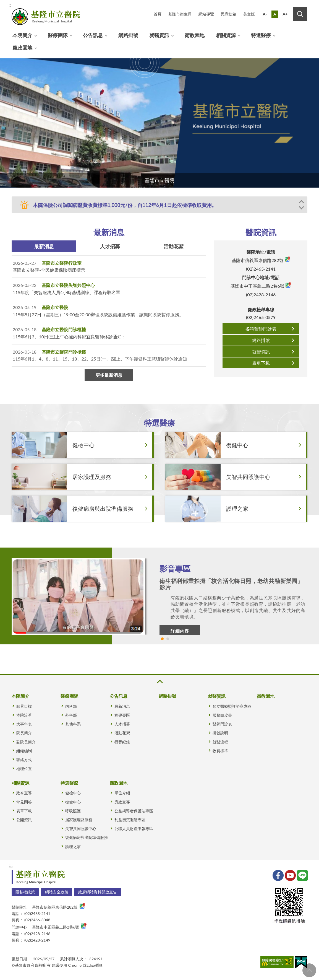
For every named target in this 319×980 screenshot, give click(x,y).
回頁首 (309, 970)
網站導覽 (206, 14)
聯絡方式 (24, 760)
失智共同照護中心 (81, 829)
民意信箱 (229, 14)
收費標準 (220, 751)
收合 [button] (159, 682)
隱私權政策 (25, 892)
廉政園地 (22, 48)
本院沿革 (24, 715)
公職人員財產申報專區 (134, 829)
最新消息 (44, 246)
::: (9, 5)
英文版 (249, 14)
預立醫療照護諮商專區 (232, 706)
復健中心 (73, 802)
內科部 (71, 706)
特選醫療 (261, 35)
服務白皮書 (222, 715)
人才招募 (110, 246)
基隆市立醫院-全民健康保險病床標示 (49, 270)
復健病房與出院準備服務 (87, 837)
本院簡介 (22, 35)
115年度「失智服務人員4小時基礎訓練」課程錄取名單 (66, 292)
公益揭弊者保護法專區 (134, 811)
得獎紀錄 (122, 742)
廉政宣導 (122, 802)
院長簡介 (24, 733)
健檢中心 (73, 793)
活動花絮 (174, 246)
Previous (302, 203)
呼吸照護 (73, 811)
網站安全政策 (57, 892)
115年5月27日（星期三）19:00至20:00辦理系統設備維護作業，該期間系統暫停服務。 (98, 314)
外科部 (71, 715)
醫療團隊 (58, 35)
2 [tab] (168, 639)
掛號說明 (220, 733)
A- (265, 14)
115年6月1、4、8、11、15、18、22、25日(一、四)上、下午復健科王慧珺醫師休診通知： (102, 359)
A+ (285, 14)
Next (302, 208)
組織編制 (24, 751)
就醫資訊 (159, 35)
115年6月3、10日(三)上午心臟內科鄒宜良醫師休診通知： (69, 337)
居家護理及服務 (79, 820)
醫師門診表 (222, 724)
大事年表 (24, 724)
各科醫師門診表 (261, 329)
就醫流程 (220, 742)
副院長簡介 (26, 742)
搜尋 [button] (300, 14)
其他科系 (73, 724)
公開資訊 (24, 820)
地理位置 (24, 768)
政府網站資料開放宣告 (98, 892)
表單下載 (261, 363)
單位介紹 (122, 793)
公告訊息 (93, 35)
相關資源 (226, 35)
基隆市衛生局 (180, 14)
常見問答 (24, 802)
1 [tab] (162, 639)
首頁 (158, 14)
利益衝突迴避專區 (130, 820)
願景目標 (24, 706)
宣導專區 (122, 715)
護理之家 (73, 847)
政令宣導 (24, 793)
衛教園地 (195, 35)
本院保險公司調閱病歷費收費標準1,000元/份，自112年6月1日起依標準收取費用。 (125, 205)
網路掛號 (128, 35)
